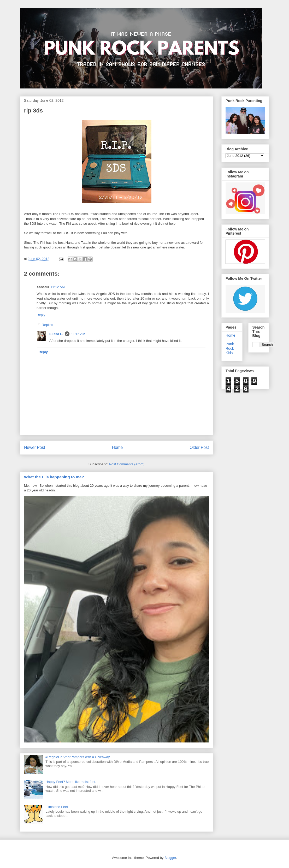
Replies (47, 325)
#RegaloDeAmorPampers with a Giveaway (78, 757)
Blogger (170, 858)
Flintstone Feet (57, 807)
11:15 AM (78, 334)
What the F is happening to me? (54, 477)
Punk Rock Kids (230, 348)
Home (117, 447)
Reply (41, 315)
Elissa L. (56, 334)
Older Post (199, 447)
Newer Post (35, 447)
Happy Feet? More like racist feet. (71, 782)
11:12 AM (58, 287)
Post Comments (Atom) (127, 464)
